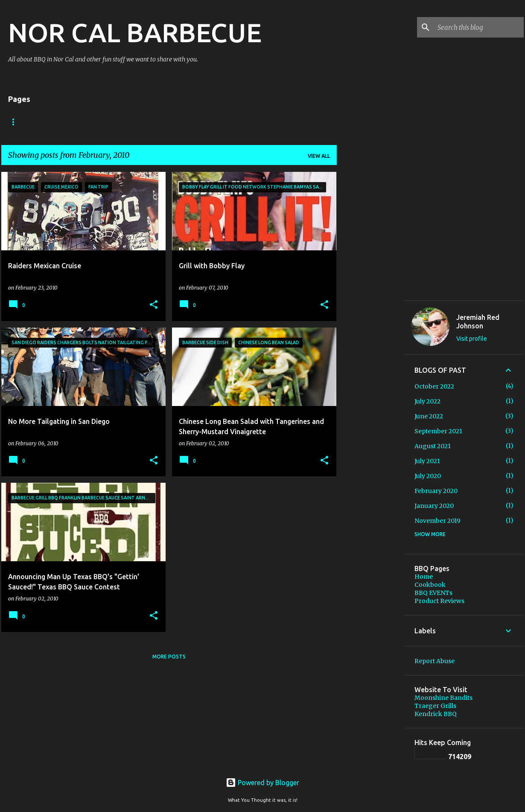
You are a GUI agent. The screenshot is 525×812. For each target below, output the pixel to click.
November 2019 (437, 521)
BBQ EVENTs (107, 122)
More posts (169, 657)
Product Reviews (439, 601)
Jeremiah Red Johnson (478, 322)
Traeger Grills (435, 706)
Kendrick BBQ (436, 714)
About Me (57, 122)
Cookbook (158, 122)
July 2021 (427, 461)
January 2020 (434, 506)
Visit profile (472, 339)
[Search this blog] (479, 27)
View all (319, 156)
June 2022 (429, 416)
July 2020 (428, 476)
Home (16, 122)
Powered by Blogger (262, 783)
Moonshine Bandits (443, 698)
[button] (154, 305)
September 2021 (438, 431)
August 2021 (433, 446)
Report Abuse (435, 661)
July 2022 (427, 401)
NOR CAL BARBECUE (135, 32)
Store (201, 122)
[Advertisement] (370, 420)
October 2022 (434, 386)
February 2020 (436, 491)
